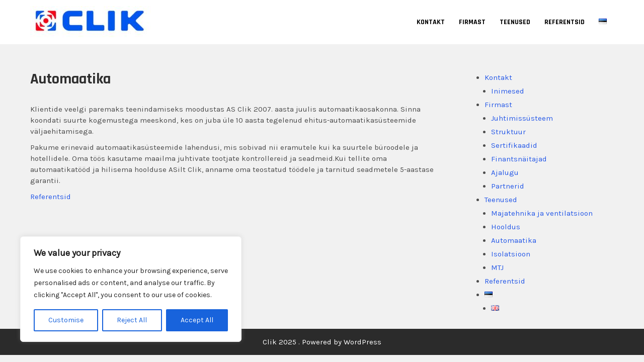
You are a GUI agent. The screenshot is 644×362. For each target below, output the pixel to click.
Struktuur (508, 132)
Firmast (472, 22)
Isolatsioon (511, 254)
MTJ (497, 267)
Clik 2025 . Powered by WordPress (322, 342)
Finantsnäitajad (519, 159)
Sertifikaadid (514, 145)
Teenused (515, 22)
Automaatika (514, 240)
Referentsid (565, 22)
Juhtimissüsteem (522, 118)
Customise (66, 320)
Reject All (132, 320)
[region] (131, 289)
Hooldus (506, 227)
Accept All (197, 320)
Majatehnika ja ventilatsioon (542, 213)
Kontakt (431, 22)
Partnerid (508, 186)
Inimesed (508, 91)
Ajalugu (505, 172)
